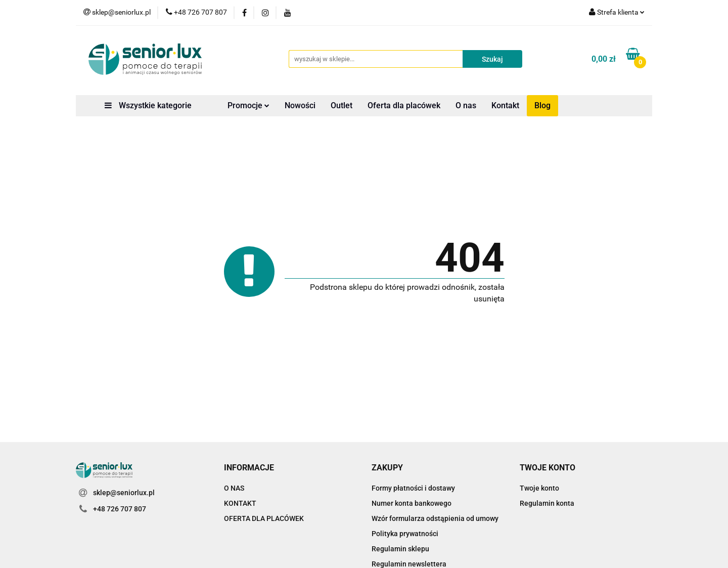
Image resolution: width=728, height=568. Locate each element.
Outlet (342, 105)
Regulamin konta (547, 503)
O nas (466, 105)
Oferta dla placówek (404, 105)
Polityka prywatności (405, 534)
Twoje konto (539, 488)
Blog (542, 105)
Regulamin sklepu (400, 549)
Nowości (300, 105)
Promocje (248, 105)
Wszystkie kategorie (148, 105)
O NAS (234, 488)
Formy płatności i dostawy (413, 488)
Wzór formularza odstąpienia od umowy (435, 518)
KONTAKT (240, 503)
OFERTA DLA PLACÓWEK (264, 518)
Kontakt (505, 105)
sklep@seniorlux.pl (124, 493)
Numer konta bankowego (412, 503)
